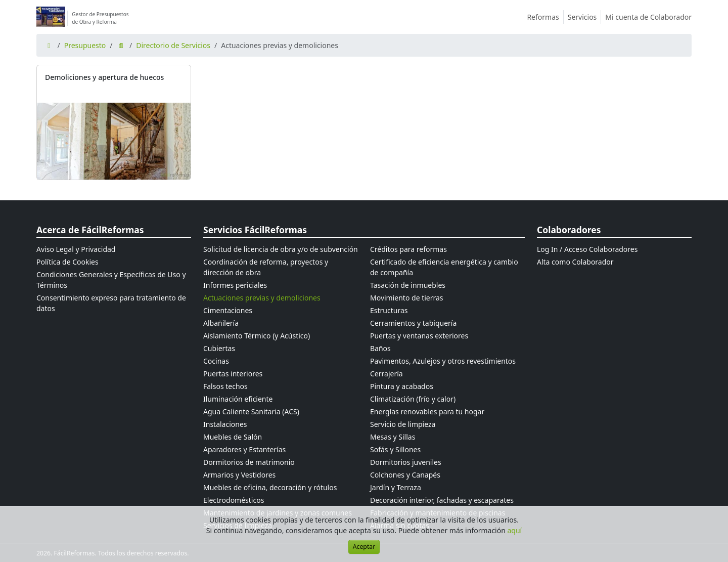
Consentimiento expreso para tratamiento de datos (111, 303)
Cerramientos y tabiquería (413, 323)
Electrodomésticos (234, 500)
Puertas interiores (233, 374)
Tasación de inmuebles (408, 285)
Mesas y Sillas (393, 437)
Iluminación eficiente (238, 399)
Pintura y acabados (402, 386)
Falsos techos (225, 386)
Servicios (585, 17)
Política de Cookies (67, 262)
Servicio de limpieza (403, 424)
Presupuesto (85, 45)
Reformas (545, 17)
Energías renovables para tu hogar (427, 412)
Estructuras (389, 310)
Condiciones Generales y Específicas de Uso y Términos (111, 280)
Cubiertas (219, 348)
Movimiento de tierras (407, 298)
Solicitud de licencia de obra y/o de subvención (281, 249)
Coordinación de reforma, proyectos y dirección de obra (266, 267)
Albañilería (221, 323)
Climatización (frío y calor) (413, 399)
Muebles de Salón (233, 437)
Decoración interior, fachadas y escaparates (442, 500)
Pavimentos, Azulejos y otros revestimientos (443, 361)
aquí (515, 530)
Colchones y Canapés (405, 475)
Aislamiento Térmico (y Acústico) (257, 336)
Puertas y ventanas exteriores (419, 336)
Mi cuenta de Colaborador (648, 17)
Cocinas (216, 361)
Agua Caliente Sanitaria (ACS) (251, 412)
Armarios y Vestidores (239, 475)
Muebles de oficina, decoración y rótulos (270, 487)
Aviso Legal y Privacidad (76, 249)
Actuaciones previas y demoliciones (262, 298)
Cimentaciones (228, 310)
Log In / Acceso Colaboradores (587, 249)
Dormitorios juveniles (406, 462)
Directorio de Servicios (173, 45)
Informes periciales (235, 285)
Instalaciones (225, 424)
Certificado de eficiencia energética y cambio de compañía (444, 267)
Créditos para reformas (408, 249)
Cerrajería (386, 374)
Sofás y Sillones (395, 449)
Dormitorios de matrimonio (249, 462)
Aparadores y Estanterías (244, 449)
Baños (380, 348)
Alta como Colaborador (575, 262)
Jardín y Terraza (396, 487)
